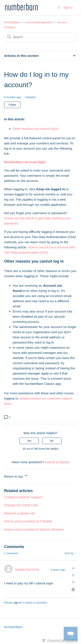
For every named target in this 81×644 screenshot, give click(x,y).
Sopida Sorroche (27, 569)
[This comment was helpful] (73, 568)
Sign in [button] (68, 8)
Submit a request (57, 462)
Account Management (38, 22)
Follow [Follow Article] (12, 105)
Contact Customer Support (23, 497)
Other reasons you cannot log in (36, 129)
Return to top (16, 476)
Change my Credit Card (21, 505)
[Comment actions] (73, 589)
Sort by (71, 553)
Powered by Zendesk (63, 640)
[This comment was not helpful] (73, 582)
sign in (17, 603)
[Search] (41, 37)
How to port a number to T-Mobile (28, 521)
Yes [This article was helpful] (29, 441)
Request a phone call (19, 513)
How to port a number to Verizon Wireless (34, 529)
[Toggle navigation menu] (59, 7)
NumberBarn (12, 22)
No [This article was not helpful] (52, 441)
